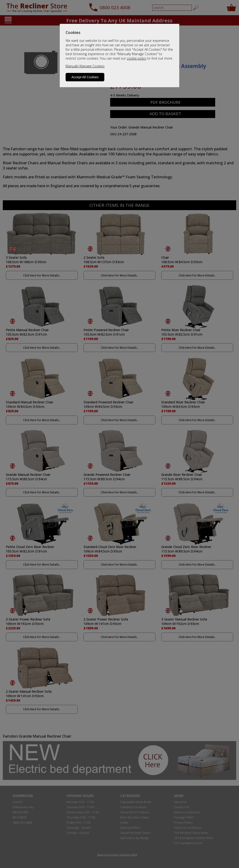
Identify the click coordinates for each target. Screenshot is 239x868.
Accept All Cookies (85, 77)
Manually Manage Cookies (85, 66)
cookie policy (137, 58)
